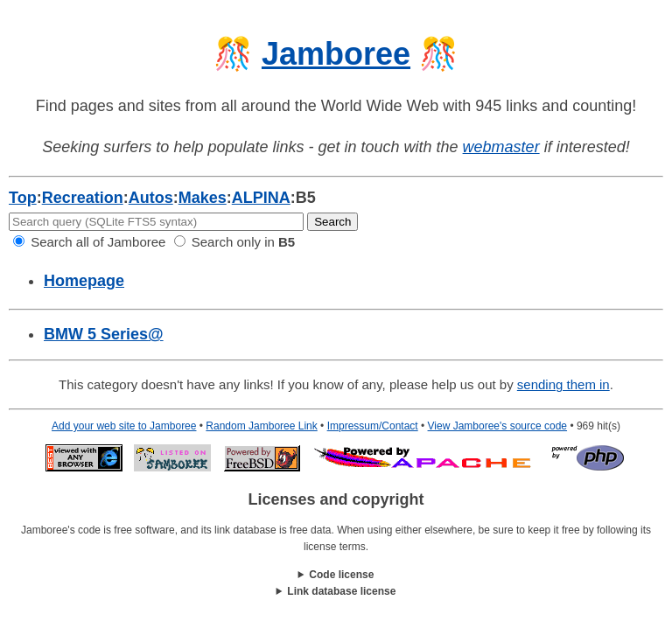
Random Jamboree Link (261, 426)
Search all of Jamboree (89, 242)
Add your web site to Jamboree (124, 426)
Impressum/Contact (373, 426)
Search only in (235, 242)
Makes (203, 198)
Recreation (83, 198)
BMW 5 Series (104, 334)
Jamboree (336, 54)
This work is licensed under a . (336, 592)
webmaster (501, 147)
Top (23, 198)
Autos (151, 198)
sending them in (563, 384)
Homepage (84, 281)
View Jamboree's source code (498, 426)
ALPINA (261, 198)
